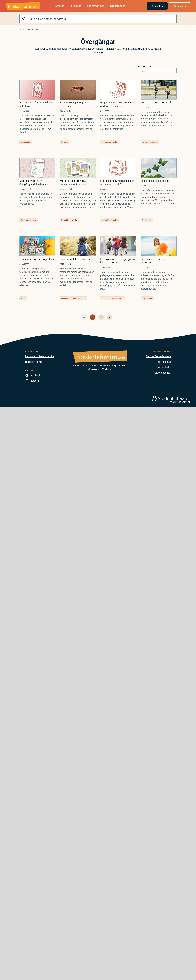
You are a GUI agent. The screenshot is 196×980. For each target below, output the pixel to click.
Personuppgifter (162, 373)
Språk (23, 298)
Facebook (35, 375)
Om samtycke (163, 367)
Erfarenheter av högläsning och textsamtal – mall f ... (117, 182)
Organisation (26, 142)
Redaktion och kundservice (40, 356)
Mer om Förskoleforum (158, 356)
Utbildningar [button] (118, 6)
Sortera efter (144, 66)
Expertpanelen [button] (96, 6)
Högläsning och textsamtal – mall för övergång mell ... (116, 104)
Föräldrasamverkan (150, 142)
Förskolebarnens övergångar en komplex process (117, 261)
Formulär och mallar (110, 142)
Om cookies (165, 362)
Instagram (35, 381)
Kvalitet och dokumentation (113, 298)
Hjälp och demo (34, 362)
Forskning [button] (75, 6)
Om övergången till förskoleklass (158, 102)
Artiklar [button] (59, 6)
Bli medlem (157, 6)
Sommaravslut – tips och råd (76, 259)
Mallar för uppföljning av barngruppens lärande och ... (75, 182)
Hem (21, 29)
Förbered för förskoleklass (155, 181)
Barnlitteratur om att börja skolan (37, 259)
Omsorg (64, 142)
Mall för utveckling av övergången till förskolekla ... (35, 182)
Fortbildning (147, 220)
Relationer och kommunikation (74, 298)
